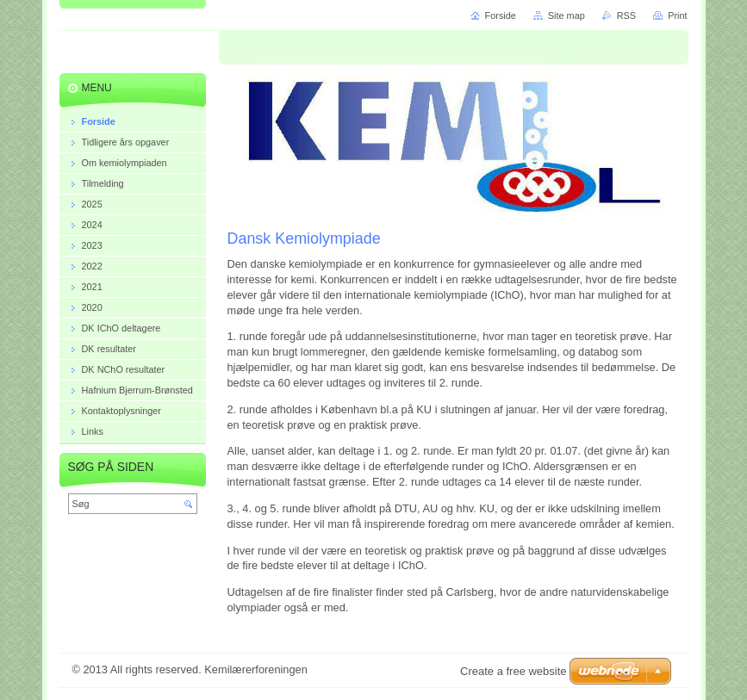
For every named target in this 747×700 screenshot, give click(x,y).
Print (677, 15)
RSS (626, 15)
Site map (566, 15)
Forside (501, 15)
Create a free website (514, 671)
